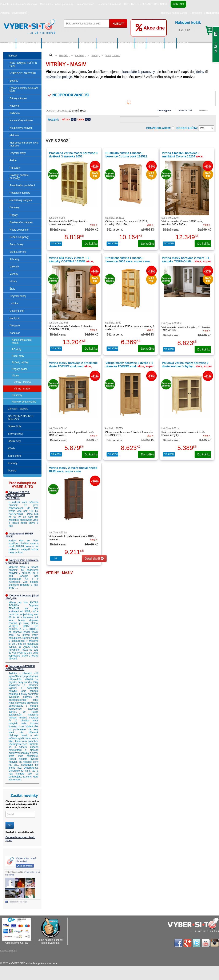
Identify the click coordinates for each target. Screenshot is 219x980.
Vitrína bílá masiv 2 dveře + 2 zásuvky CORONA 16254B (71, 261)
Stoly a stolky (107, 43)
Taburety (15, 259)
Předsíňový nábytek (21, 200)
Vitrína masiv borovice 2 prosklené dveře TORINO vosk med (73, 366)
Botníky (14, 81)
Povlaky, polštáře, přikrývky (20, 177)
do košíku (91, 244)
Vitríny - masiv (22, 389)
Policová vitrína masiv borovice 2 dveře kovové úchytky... (187, 366)
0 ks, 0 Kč (195, 26)
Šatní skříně (155, 43)
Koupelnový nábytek (21, 128)
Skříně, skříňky (18, 252)
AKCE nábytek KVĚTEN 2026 (23, 64)
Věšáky (14, 274)
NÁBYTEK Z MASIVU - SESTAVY (60, 43)
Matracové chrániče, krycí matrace (24, 144)
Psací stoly (18, 356)
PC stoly (17, 349)
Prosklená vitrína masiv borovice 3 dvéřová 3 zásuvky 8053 (73, 155)
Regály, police (20, 369)
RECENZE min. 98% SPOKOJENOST (146, 4)
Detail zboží (94, 558)
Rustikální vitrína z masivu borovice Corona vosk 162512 (126, 155)
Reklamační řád (85, 4)
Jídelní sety (126, 43)
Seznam (204, 110)
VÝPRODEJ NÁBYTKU (23, 73)
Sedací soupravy (19, 237)
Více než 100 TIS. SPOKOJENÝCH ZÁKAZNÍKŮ (18, 495)
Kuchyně (15, 106)
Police (13, 160)
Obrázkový (185, 110)
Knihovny (15, 113)
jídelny (199, 72)
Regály (14, 215)
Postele (183, 43)
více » (94, 225)
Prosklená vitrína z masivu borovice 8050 (128, 261)
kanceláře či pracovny (139, 72)
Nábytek (10, 43)
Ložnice (14, 303)
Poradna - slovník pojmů (14, 13)
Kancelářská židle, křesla (22, 341)
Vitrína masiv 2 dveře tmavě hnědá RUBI (73, 470)
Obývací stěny (18, 153)
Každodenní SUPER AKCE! (19, 535)
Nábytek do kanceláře (24, 402)
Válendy (14, 267)
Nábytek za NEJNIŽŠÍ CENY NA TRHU (20, 668)
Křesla (141, 43)
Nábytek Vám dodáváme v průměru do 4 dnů (22, 562)
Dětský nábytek (18, 98)
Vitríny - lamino (22, 382)
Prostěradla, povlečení (22, 185)
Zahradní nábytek (29, 43)
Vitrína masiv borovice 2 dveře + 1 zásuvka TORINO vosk (130, 366)
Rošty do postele (19, 230)
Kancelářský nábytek (21, 121)
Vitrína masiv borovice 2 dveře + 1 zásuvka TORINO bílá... (186, 261)
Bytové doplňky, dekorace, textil (24, 90)
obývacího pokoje (59, 77)
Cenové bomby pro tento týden (20, 839)
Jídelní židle (87, 43)
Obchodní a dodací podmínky (57, 4)
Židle (12, 289)
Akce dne (154, 28)
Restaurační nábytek (21, 222)
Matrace (14, 135)
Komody (171, 43)
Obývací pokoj (18, 296)
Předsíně (15, 326)
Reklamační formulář (109, 4)
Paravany (15, 168)
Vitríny (13, 281)
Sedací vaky (17, 244)
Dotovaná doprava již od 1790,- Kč (22, 597)
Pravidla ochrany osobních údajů (18, 4)
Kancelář (15, 333)
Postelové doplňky (20, 193)
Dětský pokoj (17, 311)
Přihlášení (196, 13)
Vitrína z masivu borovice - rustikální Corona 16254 (183, 156)
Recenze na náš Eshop (174, 13)
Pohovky (15, 208)
